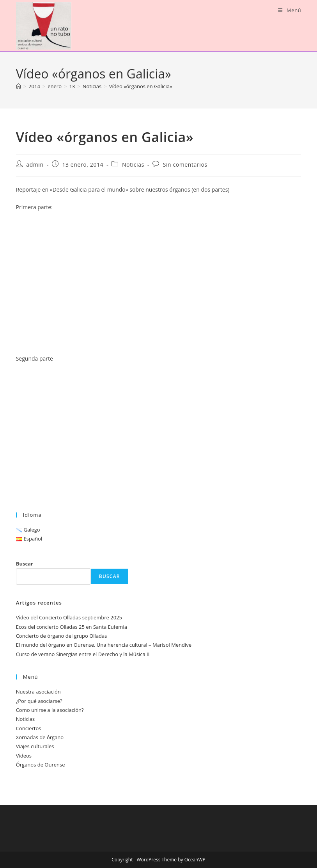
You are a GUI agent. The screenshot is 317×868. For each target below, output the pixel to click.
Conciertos (29, 728)
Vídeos (24, 756)
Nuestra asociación (38, 692)
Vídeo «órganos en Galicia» (141, 86)
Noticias (133, 165)
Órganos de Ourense (41, 765)
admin (35, 165)
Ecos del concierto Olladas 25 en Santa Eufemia (72, 627)
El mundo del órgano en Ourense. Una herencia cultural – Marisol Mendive (104, 645)
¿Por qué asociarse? (39, 701)
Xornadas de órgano (40, 737)
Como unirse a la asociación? (50, 710)
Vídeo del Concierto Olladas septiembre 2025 (69, 617)
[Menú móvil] (290, 10)
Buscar (25, 564)
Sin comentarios (185, 165)
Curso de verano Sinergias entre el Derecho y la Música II (83, 654)
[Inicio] (19, 86)
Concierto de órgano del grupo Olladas (62, 636)
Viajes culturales (35, 746)
